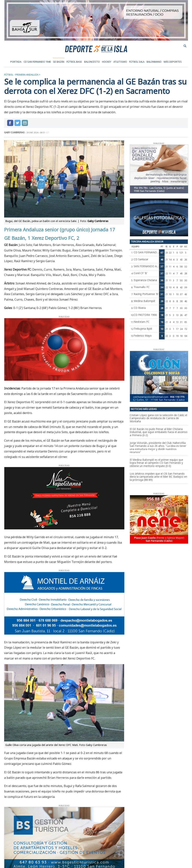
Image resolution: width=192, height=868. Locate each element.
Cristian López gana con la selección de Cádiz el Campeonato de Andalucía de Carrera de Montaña (158, 418)
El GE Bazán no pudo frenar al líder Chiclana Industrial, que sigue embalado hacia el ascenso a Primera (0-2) (159, 432)
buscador (185, 46)
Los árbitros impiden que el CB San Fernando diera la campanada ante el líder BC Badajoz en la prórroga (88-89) (158, 477)
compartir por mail (25, 123)
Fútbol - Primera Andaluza (21, 75)
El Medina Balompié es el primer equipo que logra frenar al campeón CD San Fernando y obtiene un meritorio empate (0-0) (156, 463)
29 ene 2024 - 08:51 (38, 132)
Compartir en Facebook (10, 123)
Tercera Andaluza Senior (147, 242)
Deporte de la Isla (96, 49)
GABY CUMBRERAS (14, 132)
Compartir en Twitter (18, 123)
